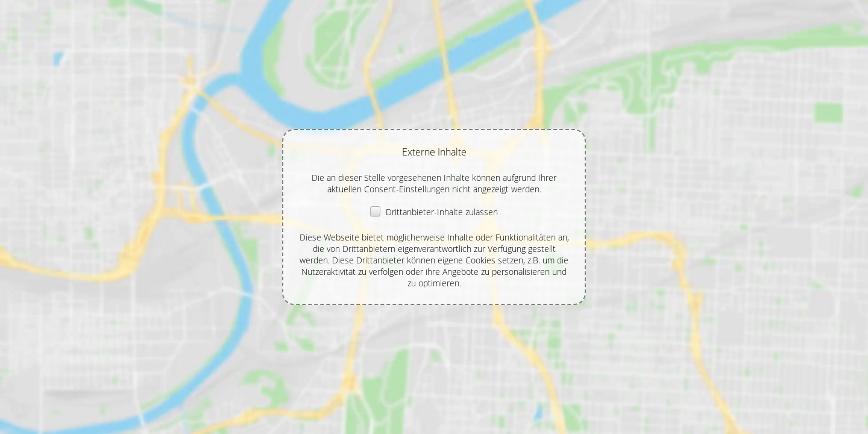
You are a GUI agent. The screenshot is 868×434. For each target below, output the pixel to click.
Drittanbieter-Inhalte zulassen (434, 212)
